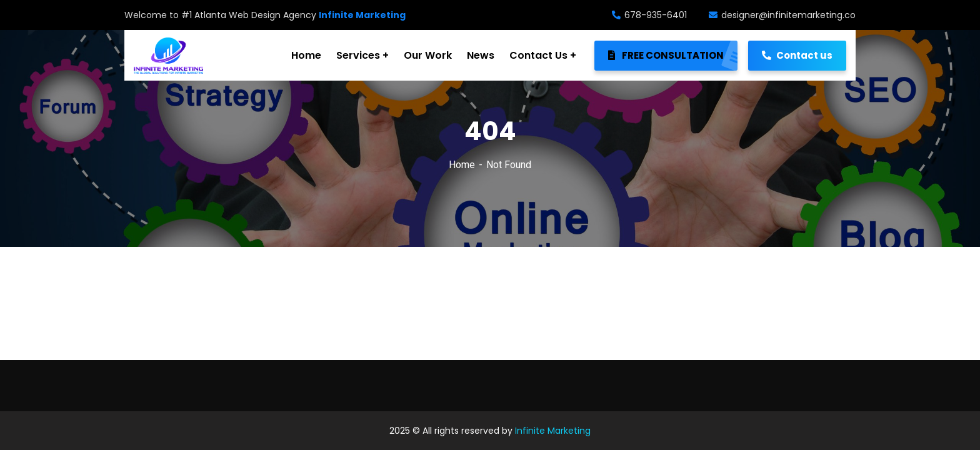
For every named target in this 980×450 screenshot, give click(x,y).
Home (462, 165)
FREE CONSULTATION (673, 56)
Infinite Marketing (553, 431)
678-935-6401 (649, 15)
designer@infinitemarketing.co (782, 15)
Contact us (797, 55)
